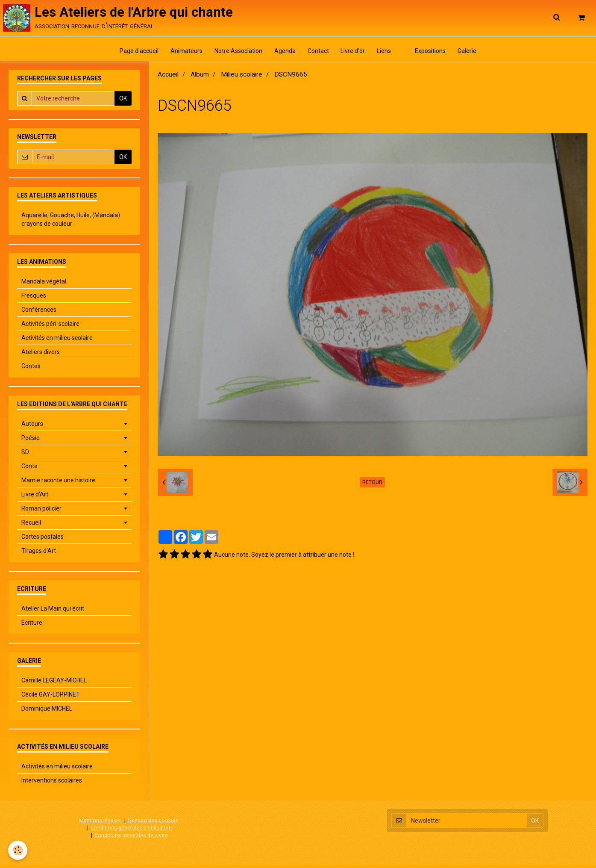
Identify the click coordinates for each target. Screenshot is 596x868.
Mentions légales (100, 823)
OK (123, 101)
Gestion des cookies (153, 823)
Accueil (168, 77)
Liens (386, 53)
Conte (29, 469)
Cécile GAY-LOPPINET (51, 697)
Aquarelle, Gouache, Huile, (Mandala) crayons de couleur (71, 222)
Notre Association (235, 53)
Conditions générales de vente (131, 838)
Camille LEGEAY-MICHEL (54, 683)
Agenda (283, 53)
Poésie (31, 441)
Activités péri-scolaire (50, 327)
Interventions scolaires (52, 783)
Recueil (31, 526)
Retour (372, 485)
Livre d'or (354, 53)
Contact (317, 53)
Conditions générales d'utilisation (131, 831)
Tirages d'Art (39, 554)
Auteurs (32, 427)
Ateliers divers (41, 355)
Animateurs (182, 53)
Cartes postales (43, 540)
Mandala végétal (44, 284)
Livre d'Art (35, 497)
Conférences (39, 313)
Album (200, 77)
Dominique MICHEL (47, 712)
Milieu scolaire (242, 77)
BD (25, 455)
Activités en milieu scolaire (57, 341)
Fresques (34, 298)
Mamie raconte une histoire (58, 483)
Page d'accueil (133, 53)
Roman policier (41, 511)
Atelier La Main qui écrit (53, 611)
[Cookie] (18, 850)
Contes (31, 369)
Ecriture (32, 626)
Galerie (473, 53)
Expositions (435, 53)
